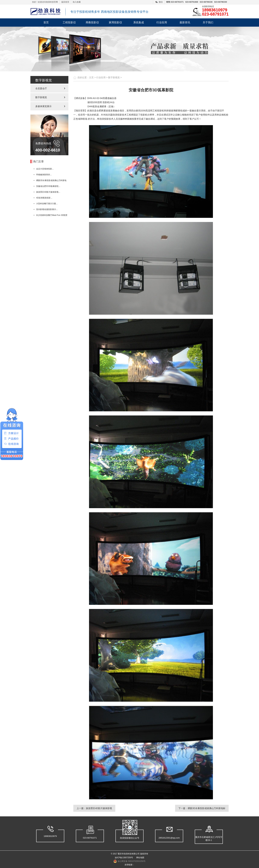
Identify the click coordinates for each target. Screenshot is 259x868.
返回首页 (65, 2)
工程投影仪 (69, 22)
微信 (161, 2)
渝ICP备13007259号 (124, 858)
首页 (46, 22)
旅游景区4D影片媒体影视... (48, 192)
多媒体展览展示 (43, 106)
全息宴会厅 (41, 88)
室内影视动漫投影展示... (47, 209)
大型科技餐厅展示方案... (47, 204)
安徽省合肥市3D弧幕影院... (48, 186)
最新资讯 (185, 22)
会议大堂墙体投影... (45, 169)
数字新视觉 (41, 97)
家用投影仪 (115, 22)
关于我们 (208, 22)
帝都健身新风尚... (44, 175)
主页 (91, 77)
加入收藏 (77, 2)
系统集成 (139, 22)
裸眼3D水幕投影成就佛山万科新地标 (206, 808)
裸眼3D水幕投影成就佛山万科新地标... (48, 181)
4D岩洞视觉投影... (44, 198)
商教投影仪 (92, 22)
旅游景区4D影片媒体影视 (99, 808)
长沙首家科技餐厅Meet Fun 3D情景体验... (49, 216)
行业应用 (162, 22)
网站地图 (140, 858)
